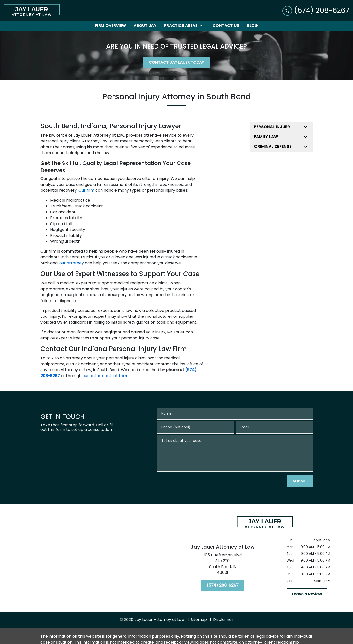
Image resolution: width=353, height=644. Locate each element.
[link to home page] (32, 10)
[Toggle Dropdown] (202, 26)
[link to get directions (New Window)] (223, 565)
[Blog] (252, 26)
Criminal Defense (273, 146)
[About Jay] (145, 26)
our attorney (72, 263)
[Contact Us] (226, 26)
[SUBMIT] (300, 481)
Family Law (266, 137)
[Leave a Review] (307, 594)
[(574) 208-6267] (223, 585)
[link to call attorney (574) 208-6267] (316, 10)
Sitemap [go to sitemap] (199, 620)
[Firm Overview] (110, 26)
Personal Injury (272, 127)
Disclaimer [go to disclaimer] (223, 620)
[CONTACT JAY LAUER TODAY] (176, 63)
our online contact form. (106, 376)
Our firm (86, 190)
